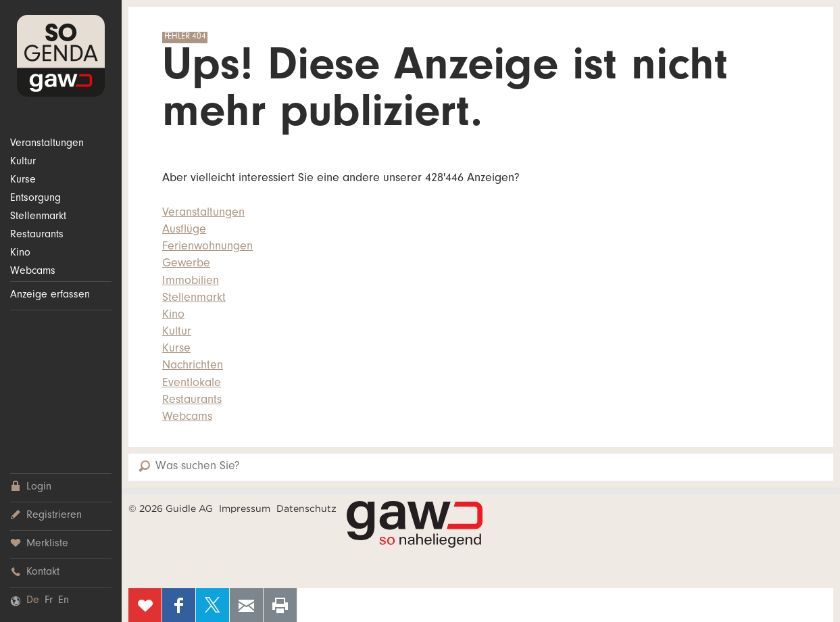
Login (31, 487)
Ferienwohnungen (207, 247)
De (33, 601)
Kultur (23, 162)
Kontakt (35, 572)
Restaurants (37, 235)
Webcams (33, 272)
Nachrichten (193, 366)
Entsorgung (35, 199)
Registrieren (46, 516)
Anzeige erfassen (50, 295)
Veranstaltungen (47, 144)
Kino (20, 254)
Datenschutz (306, 508)
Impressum (245, 508)
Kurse (23, 181)
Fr (49, 601)
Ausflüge (184, 231)
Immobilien (191, 282)
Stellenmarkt (38, 217)
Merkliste (39, 544)
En (64, 601)
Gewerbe (186, 264)
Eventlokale (192, 384)
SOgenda (61, 56)
